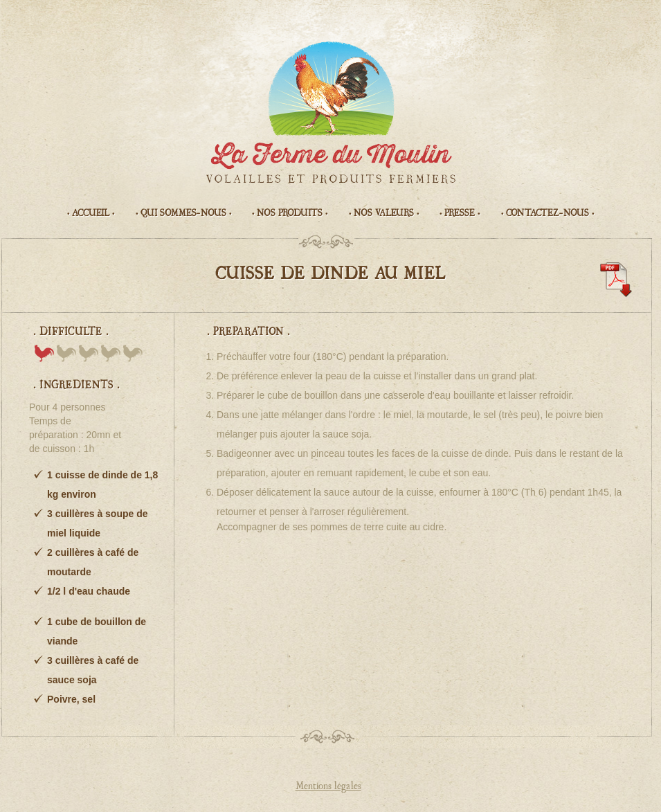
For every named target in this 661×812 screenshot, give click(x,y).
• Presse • (460, 213)
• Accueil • (91, 213)
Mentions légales (328, 786)
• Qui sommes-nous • (183, 213)
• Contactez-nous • (547, 213)
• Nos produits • (290, 213)
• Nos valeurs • (384, 213)
